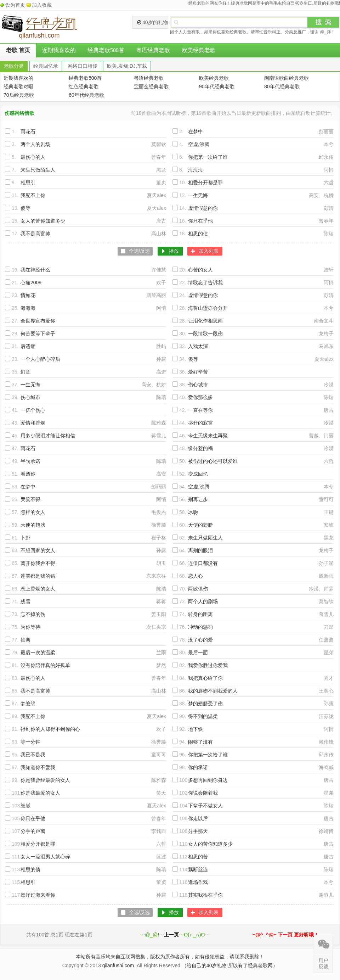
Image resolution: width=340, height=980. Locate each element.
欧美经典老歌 (199, 50)
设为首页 (15, 5)
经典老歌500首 (106, 50)
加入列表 (209, 251)
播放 (174, 251)
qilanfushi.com (118, 965)
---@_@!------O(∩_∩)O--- (175, 935)
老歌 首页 (18, 50)
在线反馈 (323, 963)
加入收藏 (42, 5)
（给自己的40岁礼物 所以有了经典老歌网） (230, 965)
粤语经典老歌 (153, 50)
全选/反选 (140, 251)
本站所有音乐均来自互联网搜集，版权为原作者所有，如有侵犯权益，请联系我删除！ (170, 957)
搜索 (323, 22)
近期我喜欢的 (59, 50)
